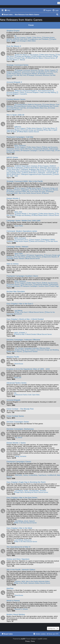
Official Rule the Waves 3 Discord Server (40, 58)
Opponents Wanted (29, 74)
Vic (15, 36)
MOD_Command (20, 238)
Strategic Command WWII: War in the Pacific (25, 181)
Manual (18, 91)
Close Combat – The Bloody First (20, 409)
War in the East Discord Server (25, 523)
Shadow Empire (13, 31)
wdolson (18, 581)
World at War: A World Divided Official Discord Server (33, 334)
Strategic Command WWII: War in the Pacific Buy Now (26, 191)
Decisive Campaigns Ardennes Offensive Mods (34, 348)
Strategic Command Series (17, 65)
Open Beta (19, 350)
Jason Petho (19, 226)
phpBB (23, 639)
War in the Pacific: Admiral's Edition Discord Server (32, 583)
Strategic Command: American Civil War (29, 70)
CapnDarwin (42, 475)
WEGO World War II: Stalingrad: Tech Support (40, 168)
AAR (29, 38)
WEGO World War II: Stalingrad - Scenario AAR (39, 173)
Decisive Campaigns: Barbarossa (20, 429)
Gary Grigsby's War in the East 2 (20, 304)
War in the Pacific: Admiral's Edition (21, 570)
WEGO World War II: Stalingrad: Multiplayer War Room (33, 169)
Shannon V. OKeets (21, 609)
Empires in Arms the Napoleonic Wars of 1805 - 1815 (28, 369)
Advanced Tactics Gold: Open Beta (27, 395)
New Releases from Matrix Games (21, 20)
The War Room (51, 72)
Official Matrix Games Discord (28, 132)
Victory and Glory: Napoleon (18, 559)
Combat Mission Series (16, 99)
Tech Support (20, 38)
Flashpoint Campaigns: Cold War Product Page (37, 150)
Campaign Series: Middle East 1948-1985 (23, 221)
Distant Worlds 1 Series (16, 443)
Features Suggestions (35, 255)
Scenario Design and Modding (33, 72)
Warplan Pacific (13, 357)
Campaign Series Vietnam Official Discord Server (33, 258)
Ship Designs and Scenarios (42, 56)
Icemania (23, 456)
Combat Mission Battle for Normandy (28, 105)
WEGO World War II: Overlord (26, 166)
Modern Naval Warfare (16, 614)
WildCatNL (19, 475)
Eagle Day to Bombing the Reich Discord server (31, 492)
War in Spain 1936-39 (15, 115)
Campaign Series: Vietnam (17, 247)
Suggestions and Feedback (38, 39)
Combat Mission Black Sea (37, 108)
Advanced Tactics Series (16, 383)
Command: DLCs (21, 240)
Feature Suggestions (21, 190)
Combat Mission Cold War (16, 108)
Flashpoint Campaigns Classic (19, 462)
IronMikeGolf (52, 475)
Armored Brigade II (14, 82)
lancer (20, 437)
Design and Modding (22, 56)
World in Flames (13, 601)
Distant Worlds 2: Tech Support (26, 214)
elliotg (17, 456)
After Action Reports (47, 55)
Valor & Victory (12, 264)
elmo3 (26, 521)
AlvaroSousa (19, 364)
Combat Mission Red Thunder (47, 106)
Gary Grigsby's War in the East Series (22, 498)
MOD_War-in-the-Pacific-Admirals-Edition (36, 581)
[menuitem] (7, 10)
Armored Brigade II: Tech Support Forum (37, 91)
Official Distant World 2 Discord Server (45, 215)
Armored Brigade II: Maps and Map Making (40, 92)
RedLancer (28, 540)
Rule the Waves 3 (14, 46)
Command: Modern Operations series (22, 231)
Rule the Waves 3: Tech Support (27, 55)
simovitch (43, 491)
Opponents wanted (30, 351)
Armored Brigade (13, 400)
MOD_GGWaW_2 (20, 333)
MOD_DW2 (18, 212)
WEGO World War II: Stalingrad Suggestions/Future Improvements (32, 174)
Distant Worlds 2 (13, 198)
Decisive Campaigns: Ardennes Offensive (23, 340)
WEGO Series (12, 157)
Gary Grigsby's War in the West (19, 528)
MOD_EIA (18, 378)
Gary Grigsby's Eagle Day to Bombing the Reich (26, 482)
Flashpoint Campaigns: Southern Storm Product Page (40, 286)
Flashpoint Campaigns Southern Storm (22, 276)
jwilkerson (18, 127)
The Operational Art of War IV (19, 547)
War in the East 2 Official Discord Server (29, 312)
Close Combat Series (15, 416)
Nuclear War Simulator (16, 291)
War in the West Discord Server (26, 542)
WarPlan (10, 588)
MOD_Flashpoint (20, 145)
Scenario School (13, 149)
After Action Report (14, 74)
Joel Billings (18, 311)
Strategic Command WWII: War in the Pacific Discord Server (30, 192)
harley (26, 491)
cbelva (25, 475)
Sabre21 (32, 521)
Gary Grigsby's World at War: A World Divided (25, 319)
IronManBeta (33, 475)
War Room (37, 38)
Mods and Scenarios (50, 147)
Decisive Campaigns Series (18, 422)
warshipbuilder (34, 491)
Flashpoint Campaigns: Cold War (20, 137)
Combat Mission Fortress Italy (25, 106)
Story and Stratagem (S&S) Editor (23, 41)
